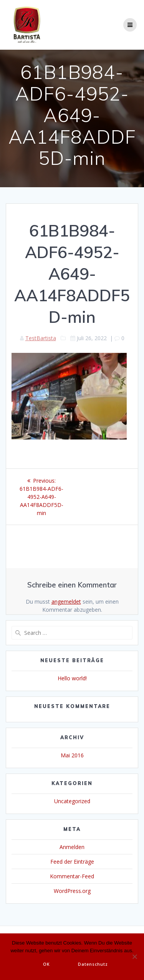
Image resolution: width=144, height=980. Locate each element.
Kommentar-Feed (72, 876)
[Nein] (134, 957)
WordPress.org (72, 891)
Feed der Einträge (72, 862)
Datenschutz (93, 964)
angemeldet (66, 602)
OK (46, 964)
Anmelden (72, 847)
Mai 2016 (72, 755)
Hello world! (72, 678)
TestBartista (41, 338)
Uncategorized (72, 801)
